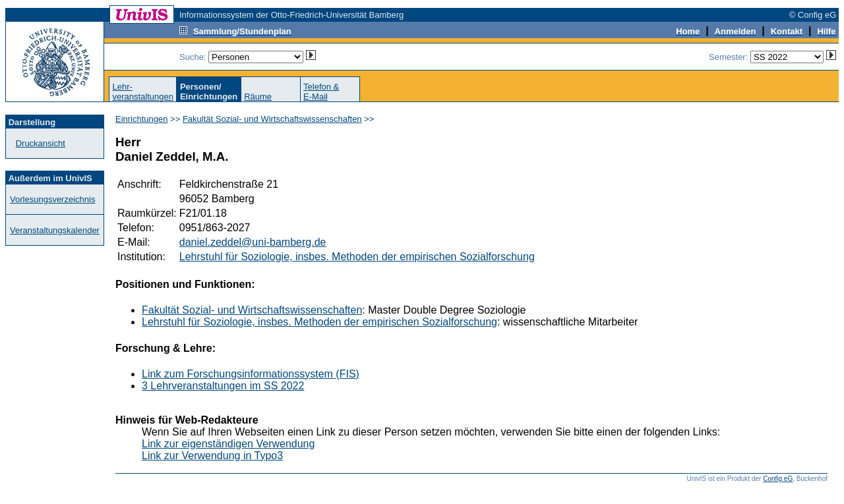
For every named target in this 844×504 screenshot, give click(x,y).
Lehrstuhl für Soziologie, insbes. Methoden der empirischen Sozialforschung (357, 257)
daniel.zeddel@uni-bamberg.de (253, 242)
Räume (258, 97)
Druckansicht (41, 143)
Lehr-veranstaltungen (143, 92)
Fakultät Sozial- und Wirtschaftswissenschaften (272, 119)
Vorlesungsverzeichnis (52, 199)
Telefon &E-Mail (321, 92)
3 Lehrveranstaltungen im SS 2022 (223, 386)
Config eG (778, 479)
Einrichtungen (142, 119)
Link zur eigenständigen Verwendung (228, 444)
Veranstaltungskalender (55, 230)
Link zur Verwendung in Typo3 (212, 456)
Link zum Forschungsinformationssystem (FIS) (251, 374)
